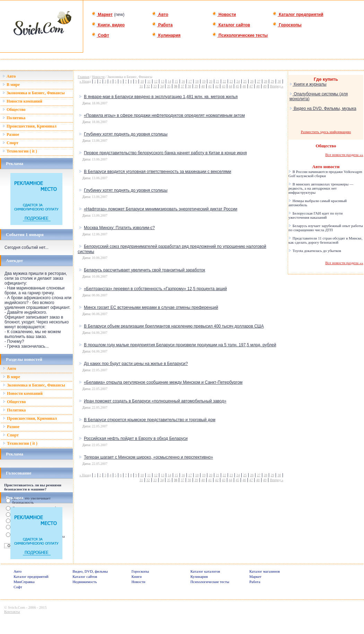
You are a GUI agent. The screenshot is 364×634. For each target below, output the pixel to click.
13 (163, 81)
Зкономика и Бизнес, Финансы (34, 93)
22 (224, 81)
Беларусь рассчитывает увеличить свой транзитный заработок (145, 270)
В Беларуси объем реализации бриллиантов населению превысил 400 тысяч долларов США (174, 326)
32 (148, 86)
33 (155, 86)
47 (251, 86)
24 (238, 81)
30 (279, 81)
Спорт (10, 143)
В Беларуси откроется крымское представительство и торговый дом (150, 420)
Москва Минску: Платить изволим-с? (119, 228)
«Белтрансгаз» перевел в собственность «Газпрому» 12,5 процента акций (155, 289)
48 (258, 86)
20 (211, 81)
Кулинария (166, 35)
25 (245, 81)
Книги (137, 576)
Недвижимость (85, 582)
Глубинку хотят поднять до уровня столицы (126, 134)
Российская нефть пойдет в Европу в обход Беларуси (136, 438)
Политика (14, 118)
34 (162, 86)
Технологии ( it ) (20, 151)
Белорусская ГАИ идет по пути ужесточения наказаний (315, 215)
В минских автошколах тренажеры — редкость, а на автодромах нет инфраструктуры (321, 188)
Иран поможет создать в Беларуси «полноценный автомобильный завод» (155, 401)
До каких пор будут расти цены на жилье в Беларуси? (136, 364)
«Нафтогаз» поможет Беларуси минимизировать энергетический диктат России (161, 209)
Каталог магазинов (265, 571)
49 (265, 86)
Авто (160, 15)
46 (244, 86)
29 (272, 81)
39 (196, 86)
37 (182, 86)
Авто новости (326, 167)
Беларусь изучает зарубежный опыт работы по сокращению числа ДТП (326, 228)
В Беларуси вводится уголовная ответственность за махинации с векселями (158, 172)
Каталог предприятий (298, 15)
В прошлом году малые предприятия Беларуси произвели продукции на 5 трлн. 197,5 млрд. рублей (180, 345)
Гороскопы (287, 25)
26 (252, 81)
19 (204, 81)
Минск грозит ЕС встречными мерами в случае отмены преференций (151, 307)
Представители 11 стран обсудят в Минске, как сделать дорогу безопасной (325, 240)
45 (237, 86)
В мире (11, 85)
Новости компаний (22, 101)
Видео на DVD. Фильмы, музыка (323, 108)
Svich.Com (16, 607)
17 (190, 81)
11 (149, 81)
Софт (100, 35)
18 (197, 81)
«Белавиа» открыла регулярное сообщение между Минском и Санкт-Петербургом (163, 382)
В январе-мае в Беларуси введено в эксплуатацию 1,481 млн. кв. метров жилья (161, 97)
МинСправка (24, 582)
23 (231, 81)
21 (217, 81)
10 (142, 81)
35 (169, 86)
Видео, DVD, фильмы (90, 571)
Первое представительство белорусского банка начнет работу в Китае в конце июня (165, 153)
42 (217, 86)
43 (224, 86)
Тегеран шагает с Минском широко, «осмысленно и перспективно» (148, 457)
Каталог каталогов (205, 571)
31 (141, 86)
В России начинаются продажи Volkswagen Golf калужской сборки (325, 174)
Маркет (102, 15)
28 (266, 81)
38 (189, 86)
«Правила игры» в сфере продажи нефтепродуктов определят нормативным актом (164, 115)
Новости (224, 15)
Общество (14, 110)
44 (231, 86)
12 (156, 81)
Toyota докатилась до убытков (315, 251)
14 (170, 81)
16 (183, 81)
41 (210, 86)
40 (203, 86)
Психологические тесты (240, 35)
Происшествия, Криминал (29, 126)
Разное (11, 134)
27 (259, 81)
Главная (84, 77)
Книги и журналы (308, 84)
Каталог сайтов (231, 25)
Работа (162, 25)
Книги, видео (108, 25)
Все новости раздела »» (344, 155)
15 (176, 81)
